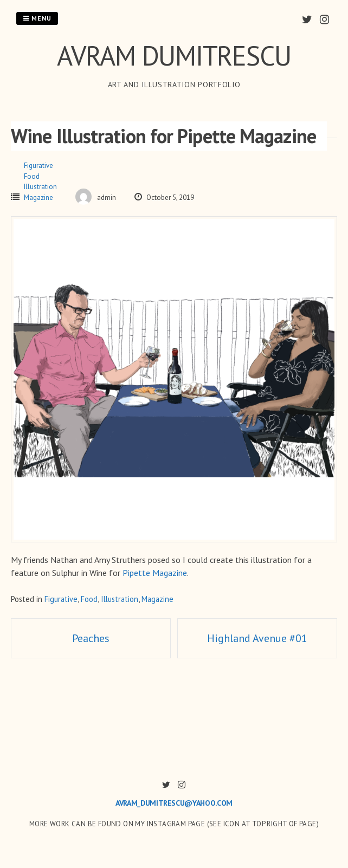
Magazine (38, 197)
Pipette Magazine (155, 573)
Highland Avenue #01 (257, 638)
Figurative (38, 166)
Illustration (40, 187)
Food (32, 176)
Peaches (91, 638)
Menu (37, 18)
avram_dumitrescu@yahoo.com (174, 803)
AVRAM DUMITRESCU (174, 56)
